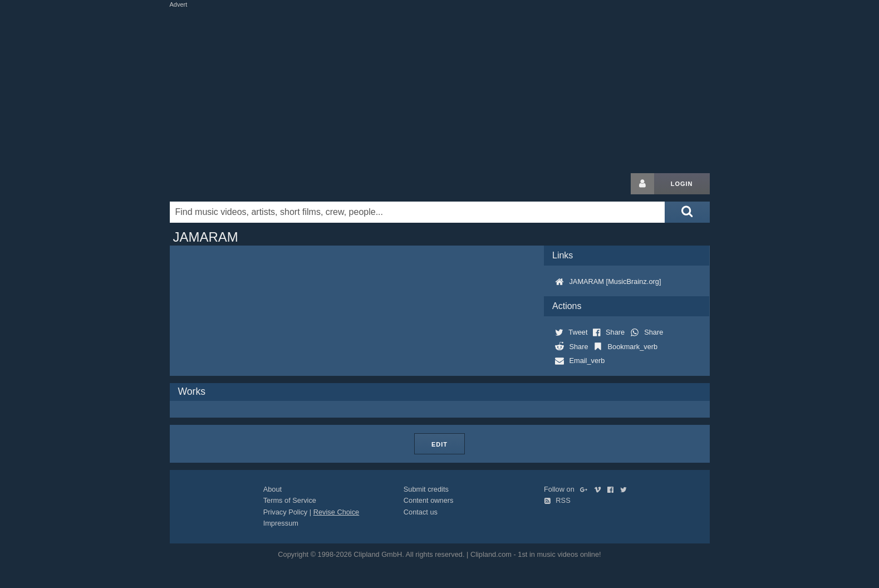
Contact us (421, 512)
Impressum (281, 523)
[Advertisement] (440, 88)
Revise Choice (337, 512)
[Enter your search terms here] (418, 212)
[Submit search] (687, 212)
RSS (557, 500)
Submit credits (426, 489)
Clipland (228, 184)
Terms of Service (290, 500)
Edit (439, 444)
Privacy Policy (286, 512)
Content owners (429, 500)
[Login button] (642, 184)
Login (682, 184)
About (272, 489)
